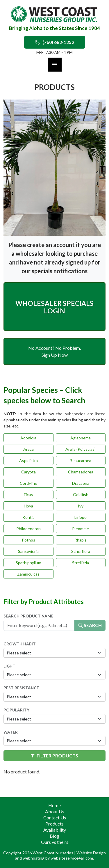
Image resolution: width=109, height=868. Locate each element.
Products (54, 824)
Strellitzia (81, 563)
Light (9, 666)
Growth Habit (20, 644)
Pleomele (81, 529)
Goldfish (81, 495)
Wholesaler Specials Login (54, 307)
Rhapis (81, 540)
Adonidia (28, 438)
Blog (54, 836)
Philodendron (28, 529)
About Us (55, 811)
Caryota (28, 472)
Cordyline (28, 483)
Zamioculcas (28, 574)
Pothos (28, 540)
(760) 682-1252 (54, 42)
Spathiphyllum (28, 563)
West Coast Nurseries (53, 853)
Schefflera (81, 551)
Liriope (81, 517)
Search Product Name (28, 616)
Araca (28, 449)
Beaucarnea (81, 460)
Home (54, 805)
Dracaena (81, 483)
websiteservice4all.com (72, 858)
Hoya (28, 506)
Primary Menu (55, 65)
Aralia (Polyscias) (81, 449)
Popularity (16, 710)
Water (11, 732)
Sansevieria (28, 551)
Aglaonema (81, 438)
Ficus (28, 495)
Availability (55, 830)
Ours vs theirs (55, 842)
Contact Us (55, 818)
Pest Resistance (21, 688)
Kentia (28, 517)
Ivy (81, 506)
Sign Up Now (55, 355)
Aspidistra (28, 460)
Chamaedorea (81, 472)
